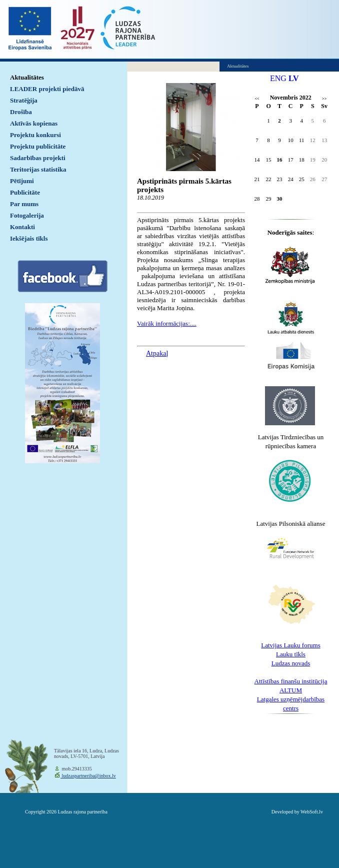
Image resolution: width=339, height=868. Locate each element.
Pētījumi (22, 181)
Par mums (24, 204)
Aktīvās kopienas (34, 123)
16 (280, 160)
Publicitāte (25, 192)
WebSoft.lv (312, 812)
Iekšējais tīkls (29, 238)
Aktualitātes (27, 77)
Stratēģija (24, 100)
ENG (278, 78)
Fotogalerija (27, 215)
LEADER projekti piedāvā (47, 89)
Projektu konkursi (35, 135)
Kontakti (22, 227)
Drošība (21, 112)
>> (324, 99)
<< (257, 99)
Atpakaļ (157, 353)
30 (280, 199)
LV (294, 78)
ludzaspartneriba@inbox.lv (88, 776)
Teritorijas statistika (38, 169)
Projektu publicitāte (38, 146)
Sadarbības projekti (38, 158)
